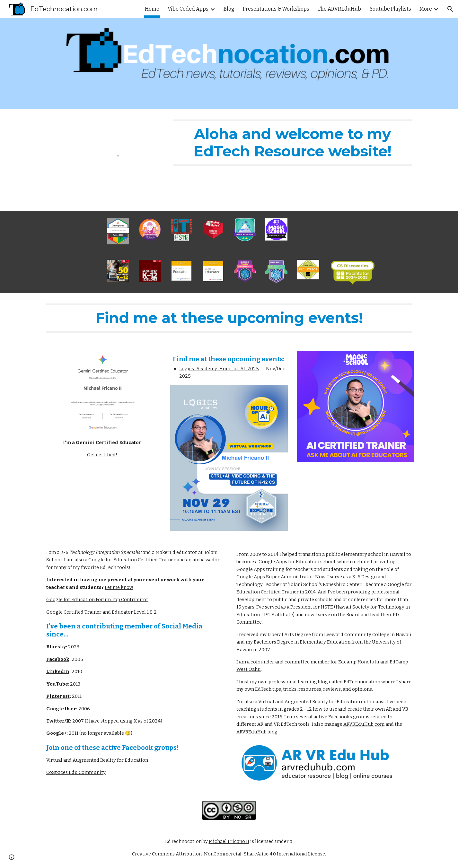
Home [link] (152, 9)
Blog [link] (229, 9)
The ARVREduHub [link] (339, 9)
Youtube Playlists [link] (390, 9)
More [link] (426, 9)
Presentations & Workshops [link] (276, 9)
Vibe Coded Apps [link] (188, 9)
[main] (292, 143)
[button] (450, 9)
